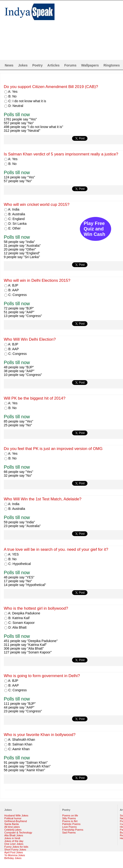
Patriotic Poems (71, 824)
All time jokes (12, 827)
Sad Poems (69, 833)
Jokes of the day (14, 841)
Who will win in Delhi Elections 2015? (37, 280)
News (9, 65)
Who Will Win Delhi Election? (30, 339)
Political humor (13, 818)
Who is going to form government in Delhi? (42, 676)
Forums (70, 65)
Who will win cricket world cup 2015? (37, 205)
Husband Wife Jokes (16, 815)
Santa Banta (11, 824)
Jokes (23, 65)
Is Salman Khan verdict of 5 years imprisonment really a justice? (61, 154)
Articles (53, 65)
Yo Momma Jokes (15, 855)
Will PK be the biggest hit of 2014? (35, 398)
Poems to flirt (70, 821)
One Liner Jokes (14, 844)
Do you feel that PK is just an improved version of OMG (53, 449)
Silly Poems (69, 818)
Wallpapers (90, 65)
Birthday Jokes (13, 858)
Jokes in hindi (12, 838)
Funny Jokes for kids (16, 847)
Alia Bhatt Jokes (14, 835)
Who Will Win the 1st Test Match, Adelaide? (43, 499)
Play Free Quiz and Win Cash (94, 229)
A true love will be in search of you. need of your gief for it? (56, 549)
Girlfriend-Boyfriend (16, 821)
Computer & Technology (18, 833)
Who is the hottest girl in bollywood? (36, 608)
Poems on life (70, 815)
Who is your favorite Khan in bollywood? (40, 735)
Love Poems (70, 827)
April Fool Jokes (14, 852)
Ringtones (112, 65)
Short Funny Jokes (15, 850)
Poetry (37, 65)
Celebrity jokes (13, 830)
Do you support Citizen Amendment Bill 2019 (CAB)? (51, 87)
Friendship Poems (73, 830)
